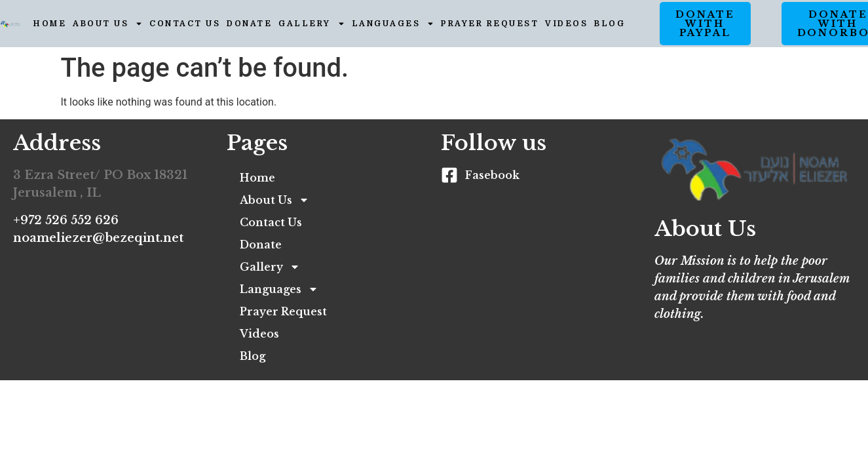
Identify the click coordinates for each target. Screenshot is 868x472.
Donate (249, 24)
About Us (108, 24)
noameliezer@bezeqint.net (98, 238)
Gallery (312, 24)
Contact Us (185, 24)
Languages (393, 24)
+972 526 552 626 (66, 220)
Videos (566, 24)
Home (50, 24)
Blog (610, 24)
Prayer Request (490, 24)
